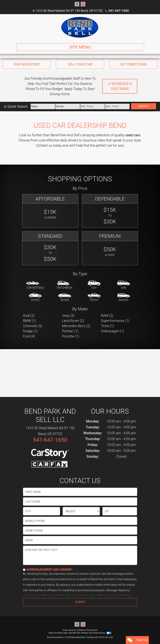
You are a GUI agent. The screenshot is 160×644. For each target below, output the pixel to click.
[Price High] (117, 106)
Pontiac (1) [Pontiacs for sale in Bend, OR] (70, 331)
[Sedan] (65, 297)
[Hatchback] (65, 285)
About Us (72, 630)
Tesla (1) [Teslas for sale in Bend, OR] (107, 326)
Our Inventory (27, 64)
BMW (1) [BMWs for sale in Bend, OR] (30, 321)
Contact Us (81, 630)
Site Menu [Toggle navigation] (80, 47)
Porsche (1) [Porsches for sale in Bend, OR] (71, 336)
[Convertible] (35, 285)
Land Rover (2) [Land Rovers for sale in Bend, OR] (73, 321)
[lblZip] (120, 511)
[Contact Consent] (24, 570)
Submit (80, 602)
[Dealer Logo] (80, 27)
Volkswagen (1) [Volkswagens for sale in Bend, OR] (113, 331)
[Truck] (94, 297)
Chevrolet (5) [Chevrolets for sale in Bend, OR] (33, 326)
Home (65, 630)
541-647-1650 (119, 11)
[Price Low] (93, 106)
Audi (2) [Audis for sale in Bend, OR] (29, 316)
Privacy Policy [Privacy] (92, 630)
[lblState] (81, 511)
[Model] (68, 106)
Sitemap (84, 633)
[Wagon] (124, 297)
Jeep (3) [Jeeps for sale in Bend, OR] (68, 316)
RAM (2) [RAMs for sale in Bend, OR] (107, 316)
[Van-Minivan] (124, 285)
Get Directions (133, 64)
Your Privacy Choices (100, 633)
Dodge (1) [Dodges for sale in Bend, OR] (30, 331)
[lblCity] (42, 511)
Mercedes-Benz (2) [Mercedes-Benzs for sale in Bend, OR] (76, 326)
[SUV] (94, 285)
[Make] (43, 106)
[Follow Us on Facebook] (77, 4)
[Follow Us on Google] (83, 4)
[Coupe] (35, 297)
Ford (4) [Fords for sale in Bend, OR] (29, 336)
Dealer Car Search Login (58, 633)
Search (144, 106)
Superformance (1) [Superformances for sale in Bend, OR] (115, 321)
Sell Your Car (80, 64)
